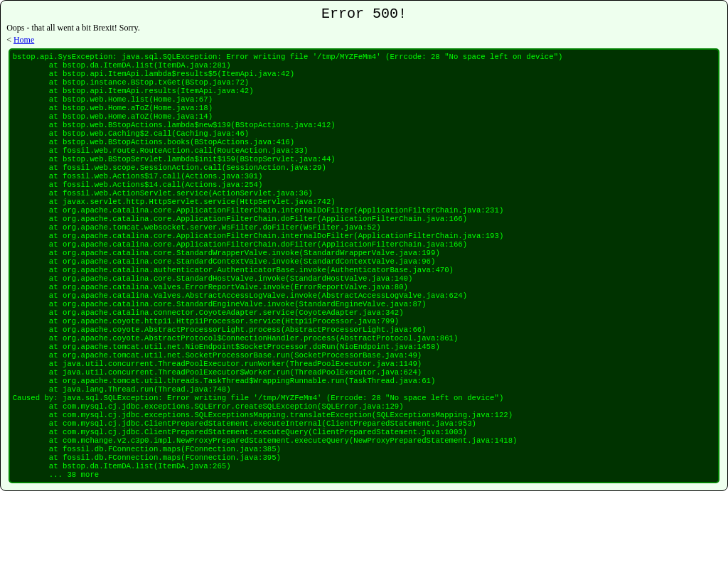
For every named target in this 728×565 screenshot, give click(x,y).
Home (24, 43)
